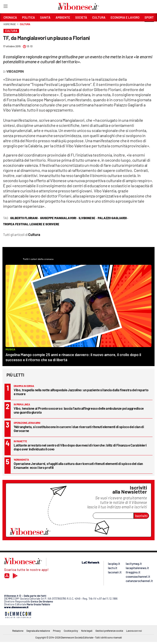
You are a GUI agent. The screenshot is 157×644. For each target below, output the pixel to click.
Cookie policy (71, 631)
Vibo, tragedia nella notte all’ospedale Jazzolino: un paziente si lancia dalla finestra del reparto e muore (81, 392)
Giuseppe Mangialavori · (59, 218)
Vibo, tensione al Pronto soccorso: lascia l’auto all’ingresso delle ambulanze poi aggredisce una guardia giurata (79, 410)
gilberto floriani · (25, 218)
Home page (10, 24)
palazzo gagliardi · (113, 218)
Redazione (18, 631)
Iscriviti (141, 516)
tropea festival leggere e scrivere (31, 224)
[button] (149, 26)
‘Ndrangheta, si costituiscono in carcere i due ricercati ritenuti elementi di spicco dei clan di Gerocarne (79, 429)
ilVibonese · (88, 218)
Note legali (87, 631)
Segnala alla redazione (38, 631)
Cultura (25, 24)
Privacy (57, 631)
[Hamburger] (5, 7)
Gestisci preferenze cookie (109, 631)
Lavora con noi (134, 631)
